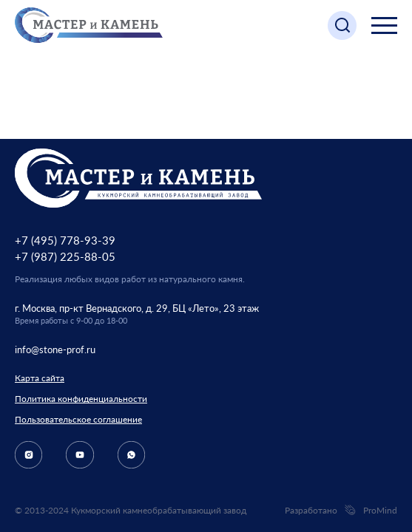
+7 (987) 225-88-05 (65, 256)
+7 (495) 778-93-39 (65, 240)
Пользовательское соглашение (78, 419)
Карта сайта (40, 378)
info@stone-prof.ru (55, 349)
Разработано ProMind (341, 511)
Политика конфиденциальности (81, 399)
